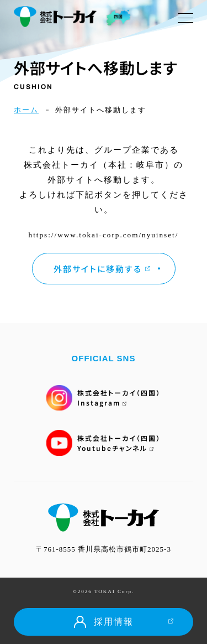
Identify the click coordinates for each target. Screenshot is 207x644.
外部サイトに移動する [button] (102, 269)
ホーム (26, 110)
